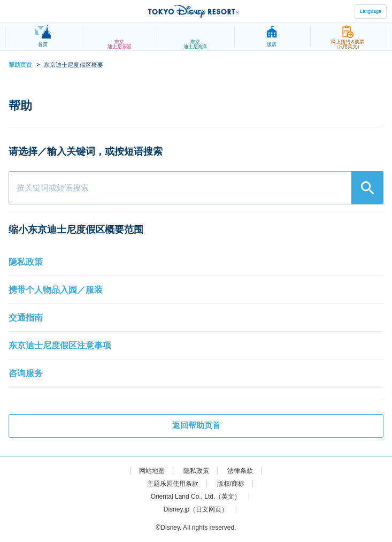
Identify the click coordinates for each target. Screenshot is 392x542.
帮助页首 (20, 65)
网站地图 (152, 471)
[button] (196, 262)
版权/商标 (231, 484)
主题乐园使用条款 (173, 484)
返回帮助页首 (196, 425)
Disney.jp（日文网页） (196, 509)
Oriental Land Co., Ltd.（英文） (196, 497)
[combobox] (196, 188)
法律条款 (240, 471)
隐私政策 (196, 471)
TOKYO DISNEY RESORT (194, 11)
